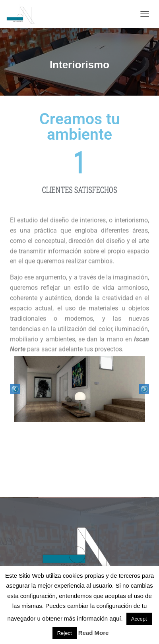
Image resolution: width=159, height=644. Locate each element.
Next (144, 389)
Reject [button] (65, 633)
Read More (94, 633)
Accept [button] (139, 619)
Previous (15, 389)
